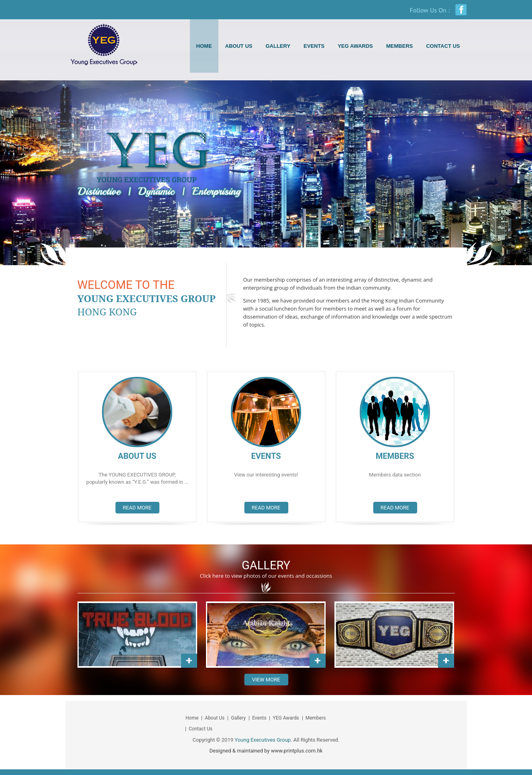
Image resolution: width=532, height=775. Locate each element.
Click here (212, 576)
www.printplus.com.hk (297, 751)
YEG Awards (355, 46)
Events (314, 46)
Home (204, 46)
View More (266, 680)
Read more (137, 508)
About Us (239, 46)
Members (400, 46)
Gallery (278, 46)
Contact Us (443, 46)
